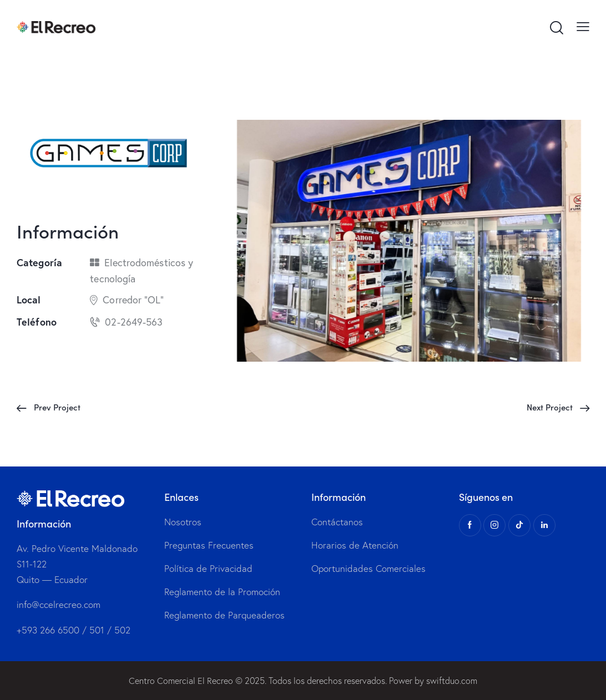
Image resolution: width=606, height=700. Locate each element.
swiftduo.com (452, 681)
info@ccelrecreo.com (59, 605)
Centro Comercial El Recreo (181, 681)
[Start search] (556, 28)
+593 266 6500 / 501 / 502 (74, 630)
